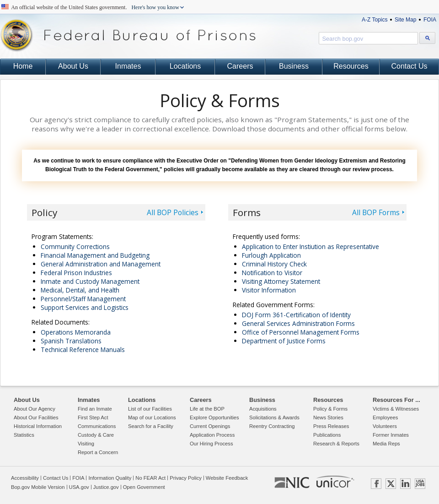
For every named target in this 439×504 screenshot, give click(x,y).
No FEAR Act (150, 478)
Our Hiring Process (211, 444)
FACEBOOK (376, 484)
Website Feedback (227, 478)
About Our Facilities (36, 417)
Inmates (128, 66)
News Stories (328, 417)
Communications (97, 426)
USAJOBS (420, 484)
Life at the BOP (207, 409)
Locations (185, 66)
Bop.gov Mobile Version (38, 487)
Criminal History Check (274, 264)
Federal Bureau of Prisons (128, 35)
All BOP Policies (173, 212)
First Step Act (93, 417)
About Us (73, 66)
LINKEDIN (405, 484)
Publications (327, 435)
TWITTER (391, 484)
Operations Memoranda (76, 332)
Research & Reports (336, 444)
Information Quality (110, 478)
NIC (292, 483)
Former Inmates (391, 435)
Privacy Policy (186, 478)
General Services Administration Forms (298, 323)
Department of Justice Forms (284, 341)
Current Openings (210, 426)
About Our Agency (35, 409)
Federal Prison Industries (76, 273)
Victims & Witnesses (396, 409)
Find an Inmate (95, 409)
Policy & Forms (330, 409)
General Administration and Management (101, 264)
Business (294, 66)
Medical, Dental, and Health (80, 290)
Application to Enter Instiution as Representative (311, 247)
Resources (351, 66)
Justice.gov (106, 487)
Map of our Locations (152, 417)
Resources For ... (396, 400)
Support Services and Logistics (85, 307)
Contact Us (409, 66)
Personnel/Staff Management (83, 299)
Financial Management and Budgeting (95, 255)
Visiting (86, 444)
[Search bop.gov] (427, 38)
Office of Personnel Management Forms (301, 332)
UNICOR (335, 482)
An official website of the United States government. (95, 7)
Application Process (212, 435)
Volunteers (385, 426)
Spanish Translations (71, 341)
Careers (240, 66)
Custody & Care (96, 435)
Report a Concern (98, 452)
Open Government (144, 487)
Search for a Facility (151, 426)
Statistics (24, 435)
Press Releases (331, 426)
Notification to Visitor (272, 273)
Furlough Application (271, 255)
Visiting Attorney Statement (281, 281)
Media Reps (386, 444)
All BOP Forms (376, 212)
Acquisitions (263, 409)
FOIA (430, 20)
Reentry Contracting (272, 426)
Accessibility (25, 478)
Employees (385, 417)
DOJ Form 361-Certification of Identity (296, 315)
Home (23, 66)
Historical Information (38, 426)
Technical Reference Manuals (83, 350)
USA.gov (79, 487)
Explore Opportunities (214, 417)
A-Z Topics (375, 20)
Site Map (405, 20)
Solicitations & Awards (274, 417)
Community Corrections (75, 247)
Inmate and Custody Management (90, 281)
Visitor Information (269, 290)
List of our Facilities (150, 409)
